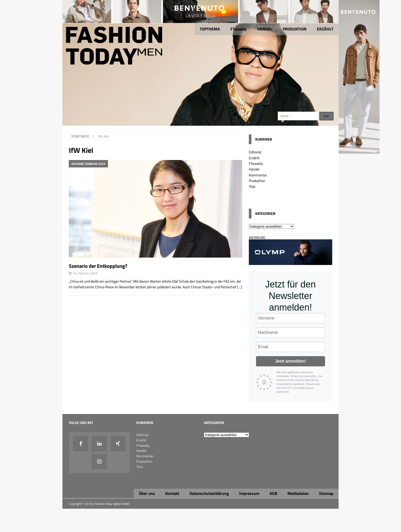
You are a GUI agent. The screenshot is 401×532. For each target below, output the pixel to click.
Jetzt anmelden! (290, 361)
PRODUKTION (295, 29)
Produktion (257, 181)
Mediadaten (298, 493)
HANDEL (265, 29)
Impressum (249, 493)
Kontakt (172, 493)
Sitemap (326, 493)
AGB (273, 493)
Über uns (147, 493)
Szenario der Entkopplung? (98, 266)
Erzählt (254, 158)
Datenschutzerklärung (209, 493)
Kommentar (258, 175)
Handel (254, 169)
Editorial (255, 152)
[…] (240, 287)
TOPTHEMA (210, 29)
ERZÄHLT (325, 29)
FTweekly (239, 29)
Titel (252, 187)
